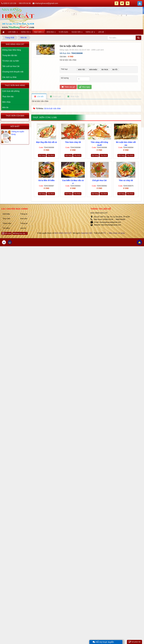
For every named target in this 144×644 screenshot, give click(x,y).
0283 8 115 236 (10, 3)
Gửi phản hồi (134, 642)
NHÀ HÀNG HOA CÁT (63, 233)
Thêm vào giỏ (68, 87)
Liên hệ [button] (101, 32)
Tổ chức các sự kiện (11, 61)
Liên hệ (23, 228)
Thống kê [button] (90, 33)
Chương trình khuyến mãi (13, 72)
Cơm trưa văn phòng (11, 91)
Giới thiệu (6, 214)
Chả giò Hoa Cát (99, 180)
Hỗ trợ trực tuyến (103, 642)
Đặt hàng (42, 155)
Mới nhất (15, 126)
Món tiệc (82, 70)
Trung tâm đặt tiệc (10, 55)
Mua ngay (84, 87)
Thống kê (24, 223)
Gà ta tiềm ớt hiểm (46, 180)
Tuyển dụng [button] (64, 32)
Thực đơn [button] (39, 33)
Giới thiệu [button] (13, 33)
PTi (104, 233)
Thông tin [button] (26, 33)
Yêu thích (51, 155)
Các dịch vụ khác (9, 77)
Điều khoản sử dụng (117, 233)
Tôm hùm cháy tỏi (73, 142)
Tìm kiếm (6, 228)
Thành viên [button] (77, 33)
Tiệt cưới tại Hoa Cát (11, 66)
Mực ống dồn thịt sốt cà (46, 142)
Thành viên (7, 223)
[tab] (39, 97)
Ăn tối (115, 70)
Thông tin (24, 214)
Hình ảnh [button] (51, 33)
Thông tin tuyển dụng (18, 133)
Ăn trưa (105, 70)
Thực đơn (6, 219)
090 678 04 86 (25, 3)
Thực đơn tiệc (8, 97)
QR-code (7, 233)
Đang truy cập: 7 (20, 233)
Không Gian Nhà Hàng (12, 50)
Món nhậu (93, 70)
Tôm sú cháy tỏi (126, 180)
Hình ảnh (24, 219)
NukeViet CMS (87, 233)
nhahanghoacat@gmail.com (47, 3)
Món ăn (5, 107)
